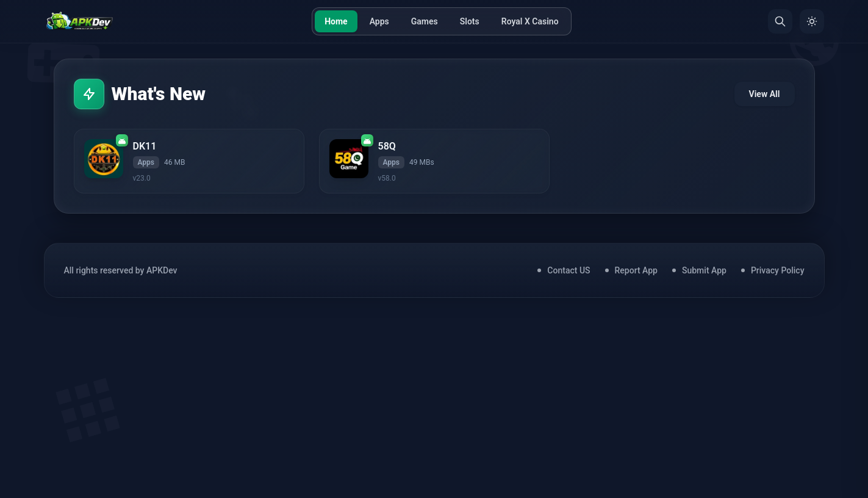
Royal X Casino (530, 21)
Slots (470, 21)
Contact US (569, 270)
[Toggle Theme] (812, 21)
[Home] (80, 21)
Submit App (704, 270)
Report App (636, 270)
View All (765, 94)
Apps (379, 21)
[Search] (780, 21)
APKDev (162, 270)
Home (336, 21)
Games (425, 21)
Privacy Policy (778, 270)
